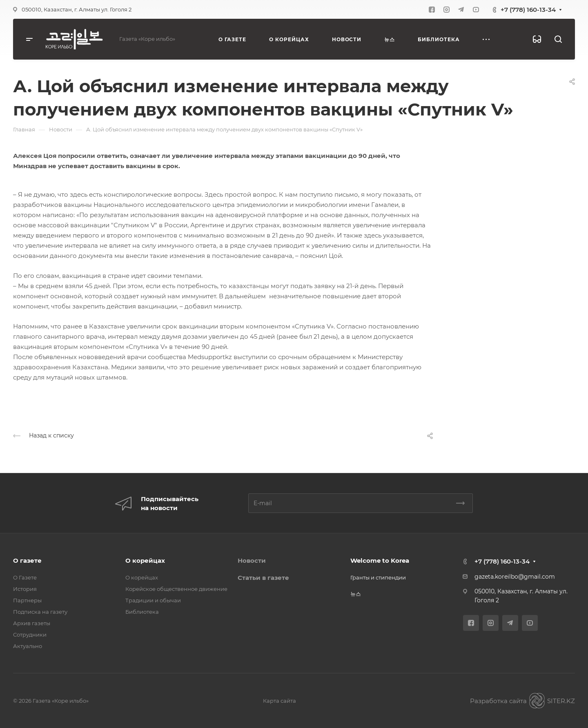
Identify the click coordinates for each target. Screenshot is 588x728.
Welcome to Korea (380, 560)
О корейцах (145, 560)
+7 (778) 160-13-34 (528, 10)
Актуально (28, 646)
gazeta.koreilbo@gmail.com (515, 577)
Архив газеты (32, 623)
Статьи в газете (263, 578)
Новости (252, 560)
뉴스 (356, 594)
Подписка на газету (40, 612)
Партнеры (27, 600)
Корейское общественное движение (176, 589)
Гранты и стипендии (378, 577)
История (25, 589)
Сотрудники (30, 635)
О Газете (25, 577)
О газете (27, 560)
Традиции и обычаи (153, 600)
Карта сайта (280, 701)
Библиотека (142, 612)
